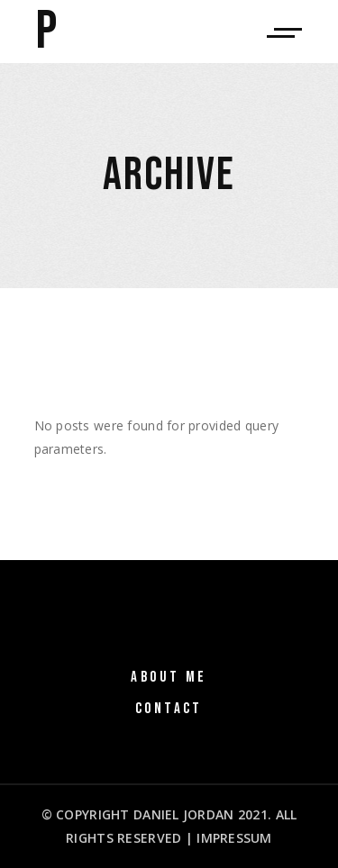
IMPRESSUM (234, 838)
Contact (169, 709)
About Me (169, 677)
